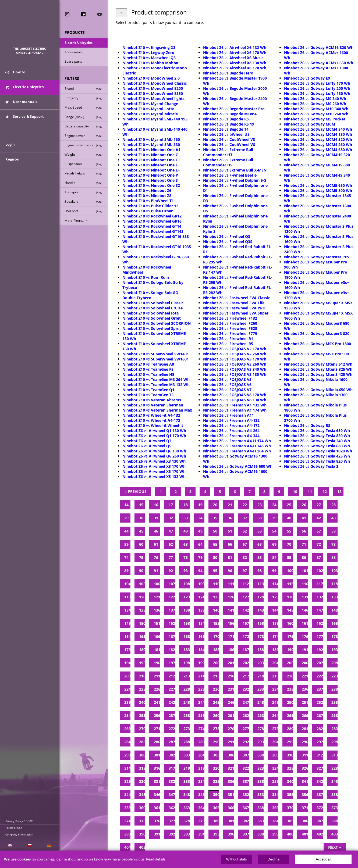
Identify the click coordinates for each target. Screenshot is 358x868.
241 (157, 702)
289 (201, 742)
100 (290, 571)
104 (127, 584)
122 (172, 597)
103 (334, 571)
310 (290, 755)
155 (216, 623)
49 (200, 531)
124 (201, 597)
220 (290, 676)
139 (201, 610)
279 (275, 729)
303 (187, 755)
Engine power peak (83, 145)
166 (157, 636)
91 (156, 571)
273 (187, 729)
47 (171, 531)
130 (290, 597)
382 (246, 821)
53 (260, 531)
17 (171, 505)
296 (305, 742)
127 (246, 597)
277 (246, 729)
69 (274, 544)
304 (201, 755)
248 (260, 702)
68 (260, 544)
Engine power (83, 136)
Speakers (83, 201)
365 (216, 808)
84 (274, 557)
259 (201, 715)
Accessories (74, 52)
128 (260, 597)
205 (290, 663)
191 (305, 650)
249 (275, 702)
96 (230, 571)
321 (231, 768)
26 (304, 505)
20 (215, 505)
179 (127, 650)
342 (320, 781)
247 (246, 702)
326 (305, 768)
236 (305, 689)
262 (246, 715)
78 (186, 557)
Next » (335, 847)
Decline (274, 859)
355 (290, 794)
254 (127, 715)
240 (142, 702)
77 (171, 557)
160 (290, 623)
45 (141, 531)
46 (156, 531)
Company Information (19, 834)
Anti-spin (83, 192)
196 (157, 663)
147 (320, 610)
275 (216, 729)
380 (216, 821)
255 (142, 715)
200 (216, 663)
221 (305, 676)
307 (246, 755)
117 (320, 584)
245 (216, 702)
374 (127, 821)
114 (275, 584)
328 (334, 768)
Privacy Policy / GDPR (19, 821)
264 (275, 715)
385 (290, 821)
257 (172, 715)
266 (305, 715)
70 (289, 544)
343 (334, 781)
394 (201, 834)
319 (201, 768)
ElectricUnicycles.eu (30, 26)
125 (216, 597)
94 (200, 571)
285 (142, 742)
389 (127, 834)
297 (320, 742)
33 (186, 518)
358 (334, 794)
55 (289, 531)
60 (141, 544)
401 (305, 834)
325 (290, 768)
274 (201, 729)
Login (10, 144)
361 (157, 808)
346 (157, 794)
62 (171, 544)
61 (156, 544)
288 (187, 742)
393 (187, 834)
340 (290, 781)
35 (215, 518)
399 (275, 834)
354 (275, 794)
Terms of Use (14, 828)
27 (319, 505)
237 (320, 689)
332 (172, 781)
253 (334, 702)
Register (13, 159)
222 (320, 676)
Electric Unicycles (79, 43)
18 (186, 505)
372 (320, 808)
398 (260, 834)
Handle (83, 183)
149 (127, 623)
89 (126, 571)
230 (216, 689)
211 (157, 676)
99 (274, 571)
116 (305, 584)
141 (231, 610)
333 (187, 781)
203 (260, 663)
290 (216, 742)
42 (319, 518)
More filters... (77, 221)
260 (216, 715)
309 (275, 755)
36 (230, 518)
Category (83, 98)
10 (295, 492)
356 (305, 794)
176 (305, 636)
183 (187, 650)
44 (126, 531)
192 (320, 650)
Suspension (83, 164)
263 (260, 715)
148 (334, 610)
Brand (83, 89)
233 (260, 689)
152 (172, 623)
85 (289, 557)
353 (260, 794)
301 (157, 755)
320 (216, 768)
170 (216, 636)
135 (142, 610)
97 (245, 571)
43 (334, 518)
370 (290, 808)
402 (320, 834)
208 (334, 663)
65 (215, 544)
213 (187, 676)
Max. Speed (83, 107)
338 (260, 781)
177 (320, 636)
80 (215, 557)
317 (172, 768)
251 (305, 702)
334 (201, 781)
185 (216, 650)
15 (141, 505)
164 (127, 636)
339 (275, 781)
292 (246, 742)
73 (334, 544)
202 (246, 663)
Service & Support (25, 116)
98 (260, 571)
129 (275, 597)
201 (231, 663)
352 (246, 794)
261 (231, 715)
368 (260, 808)
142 (246, 610)
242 (172, 702)
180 (142, 650)
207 (320, 663)
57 (319, 531)
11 (310, 492)
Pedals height (83, 173)
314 (127, 768)
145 (290, 610)
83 (260, 557)
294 (275, 742)
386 (305, 821)
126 (231, 597)
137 (172, 610)
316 (157, 768)
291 (231, 742)
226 (157, 689)
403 (334, 834)
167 (172, 636)
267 (320, 715)
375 (142, 821)
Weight (83, 154)
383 (260, 821)
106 (157, 584)
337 (246, 781)
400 (290, 834)
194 (127, 663)
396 (231, 834)
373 (334, 808)
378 (187, 821)
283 (334, 729)
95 (215, 571)
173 (260, 636)
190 (290, 650)
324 (275, 768)
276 (231, 729)
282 (320, 729)
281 (305, 729)
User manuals (21, 102)
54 (274, 531)
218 (260, 676)
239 (127, 702)
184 (201, 650)
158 (260, 623)
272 (172, 729)
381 (231, 821)
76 (156, 557)
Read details (156, 859)
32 (171, 518)
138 (187, 610)
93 (186, 571)
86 (304, 557)
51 (230, 531)
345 (142, 794)
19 (200, 505)
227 (172, 689)
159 (275, 623)
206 (305, 663)
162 (320, 623)
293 (260, 742)
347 (172, 794)
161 (305, 623)
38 (260, 518)
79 (200, 557)
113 (260, 584)
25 (289, 505)
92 (171, 571)
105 (142, 584)
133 (334, 597)
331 (157, 781)
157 (246, 623)
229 (201, 689)
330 (142, 781)
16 (156, 505)
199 (201, 663)
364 (201, 808)
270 (142, 729)
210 (142, 676)
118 (334, 584)
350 (216, 794)
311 (305, 755)
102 (320, 571)
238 (334, 689)
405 (142, 847)
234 (275, 689)
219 (275, 676)
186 (231, 650)
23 (260, 505)
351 (231, 794)
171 (231, 636)
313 (334, 755)
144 (275, 610)
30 (141, 518)
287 (172, 742)
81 (230, 557)
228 (187, 689)
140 (216, 610)
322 (246, 768)
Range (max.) (83, 117)
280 (290, 729)
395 (216, 834)
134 (127, 610)
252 (320, 702)
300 (142, 755)
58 (334, 531)
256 (157, 715)
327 (320, 768)
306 (231, 755)
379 (201, 821)
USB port (83, 211)
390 (142, 834)
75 (141, 557)
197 (172, 663)
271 (157, 729)
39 (274, 518)
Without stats (237, 859)
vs (149, 47)
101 (305, 571)
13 (339, 492)
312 (320, 755)
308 (260, 755)
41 (304, 518)
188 (260, 650)
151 (157, 623)
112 (246, 584)
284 (127, 742)
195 (142, 663)
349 (201, 794)
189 (275, 650)
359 (127, 808)
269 (127, 729)
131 (305, 597)
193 (334, 650)
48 (186, 531)
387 (320, 821)
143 (260, 610)
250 (290, 702)
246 (231, 702)
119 (127, 597)
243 (187, 702)
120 (142, 597)
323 (260, 768)
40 (289, 518)
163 (334, 623)
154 (201, 623)
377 (172, 821)
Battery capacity (83, 126)
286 (157, 742)
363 (187, 808)
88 (334, 557)
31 (156, 518)
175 (290, 636)
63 (186, 544)
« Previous (135, 492)
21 (230, 505)
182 (172, 650)
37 (245, 518)
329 (127, 781)
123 (187, 597)
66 (230, 544)
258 (187, 715)
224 (127, 689)
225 (142, 689)
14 (126, 505)
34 (200, 518)
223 (334, 676)
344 (127, 794)
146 (305, 610)
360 (142, 808)
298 (334, 742)
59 (126, 544)
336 (231, 781)
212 (172, 676)
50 (215, 531)
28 (334, 505)
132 (320, 597)
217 (246, 676)
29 (126, 518)
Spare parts (73, 61)
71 (304, 544)
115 (290, 584)
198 (187, 663)
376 (157, 821)
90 (141, 571)
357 (320, 794)
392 (172, 834)
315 (142, 768)
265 (290, 715)
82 (245, 557)
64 (200, 544)
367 (246, 808)
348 (187, 794)
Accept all (324, 859)
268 (334, 715)
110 (216, 584)
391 (157, 834)
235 (290, 689)
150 (142, 623)
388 (334, 821)
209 (127, 676)
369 (275, 808)
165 (142, 636)
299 (127, 755)
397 (246, 834)
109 (201, 584)
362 (172, 808)
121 (157, 597)
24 (274, 505)
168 (187, 636)
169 (201, 636)
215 (216, 676)
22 (245, 505)
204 (275, 663)
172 (246, 636)
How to (15, 72)
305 (216, 755)
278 (260, 729)
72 (319, 544)
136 (157, 610)
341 (305, 781)
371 (305, 808)
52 (245, 531)
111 (231, 584)
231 (231, 689)
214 (201, 676)
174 (275, 636)
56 (304, 531)
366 (231, 808)
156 (231, 623)
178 (334, 636)
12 (325, 492)
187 (246, 650)
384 (275, 821)
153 (187, 623)
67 (245, 544)
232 (246, 689)
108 (187, 584)
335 (216, 781)
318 (187, 768)
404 (127, 847)
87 (319, 557)
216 (231, 676)
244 (201, 702)
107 (172, 584)
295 (290, 742)
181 (157, 650)
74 (126, 557)
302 (172, 755)
